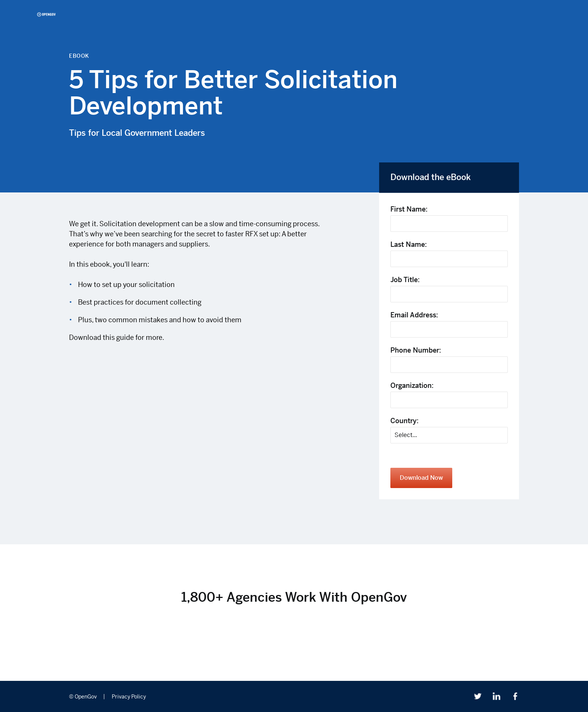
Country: (404, 421)
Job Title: (405, 280)
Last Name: (409, 244)
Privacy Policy (129, 697)
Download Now (421, 478)
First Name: (409, 209)
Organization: (412, 385)
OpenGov (46, 14)
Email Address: (414, 315)
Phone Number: (416, 350)
